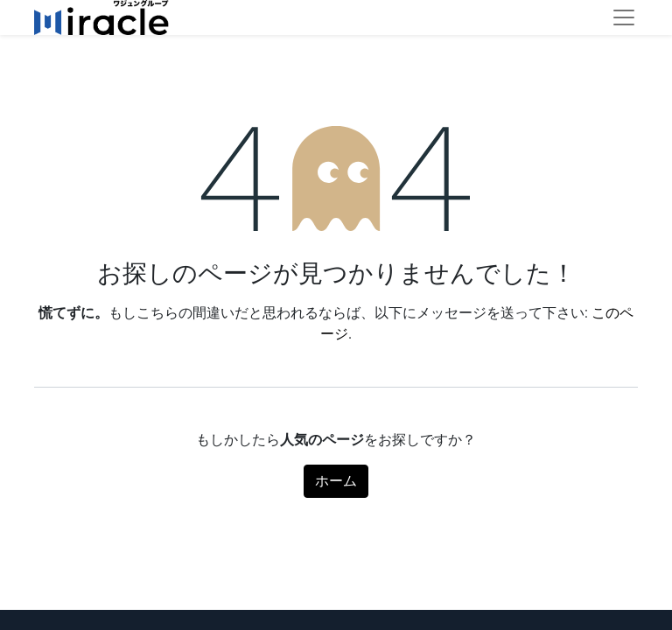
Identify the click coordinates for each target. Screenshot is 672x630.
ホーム (336, 481)
